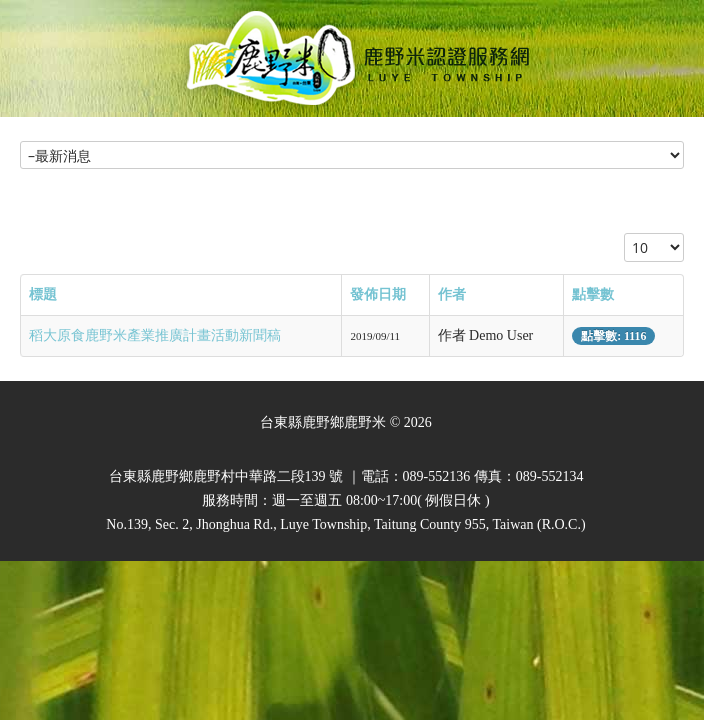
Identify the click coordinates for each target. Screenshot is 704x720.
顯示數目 (624, 233)
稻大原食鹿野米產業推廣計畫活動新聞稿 (155, 335)
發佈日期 (378, 294)
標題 (43, 294)
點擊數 (593, 294)
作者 (452, 294)
